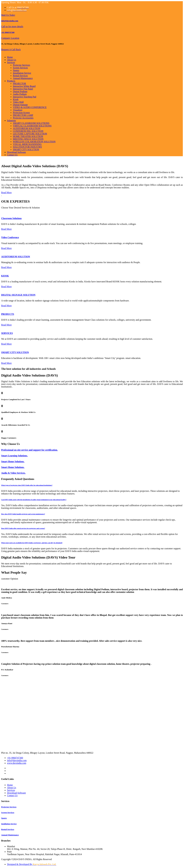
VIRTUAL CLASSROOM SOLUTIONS (32, 126)
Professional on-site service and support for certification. (29, 450)
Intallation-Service (9, 824)
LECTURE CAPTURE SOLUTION (30, 134)
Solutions (11, 120)
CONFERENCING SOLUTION (28, 131)
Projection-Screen (21, 113)
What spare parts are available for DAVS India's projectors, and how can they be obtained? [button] (32, 543)
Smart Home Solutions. (13, 462)
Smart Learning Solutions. (14, 456)
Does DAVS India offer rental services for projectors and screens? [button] (23, 528)
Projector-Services (9, 807)
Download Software (16, 152)
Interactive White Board (24, 86)
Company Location (10, 38)
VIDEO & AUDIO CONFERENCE (30, 107)
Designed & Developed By (32, 864)
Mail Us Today (8, 15)
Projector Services (21, 65)
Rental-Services (20, 76)
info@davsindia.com (10, 21)
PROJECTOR (19, 84)
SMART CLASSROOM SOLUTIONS (31, 123)
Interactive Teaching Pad (25, 97)
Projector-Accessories (23, 118)
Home (10, 57)
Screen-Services (8, 812)
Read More (6, 193)
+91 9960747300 (8, 32)
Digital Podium (20, 91)
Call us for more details (12, 26)
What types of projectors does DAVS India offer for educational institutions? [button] (27, 485)
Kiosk (16, 99)
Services (11, 62)
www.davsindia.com (17, 763)
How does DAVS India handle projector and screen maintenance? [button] (23, 514)
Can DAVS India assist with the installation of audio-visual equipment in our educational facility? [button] (34, 500)
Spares (16, 70)
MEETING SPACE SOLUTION (28, 139)
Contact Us (12, 155)
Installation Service (22, 73)
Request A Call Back (11, 50)
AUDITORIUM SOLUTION (27, 128)
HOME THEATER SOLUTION (28, 136)
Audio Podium (20, 94)
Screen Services (20, 68)
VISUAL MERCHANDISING (27, 144)
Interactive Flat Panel (23, 89)
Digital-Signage (20, 105)
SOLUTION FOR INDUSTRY (27, 147)
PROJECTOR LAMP (23, 115)
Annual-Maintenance (23, 78)
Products (11, 81)
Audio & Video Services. (13, 473)
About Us (12, 60)
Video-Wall (18, 102)
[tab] (92, 485)
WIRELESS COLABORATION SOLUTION (34, 142)
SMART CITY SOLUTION (26, 150)
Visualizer (18, 110)
